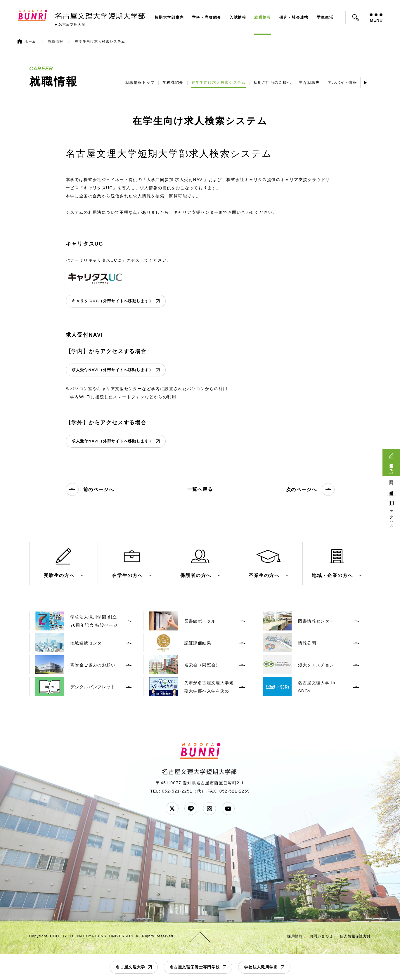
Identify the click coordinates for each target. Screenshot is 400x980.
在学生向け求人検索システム (219, 82)
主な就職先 (309, 82)
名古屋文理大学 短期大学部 (101, 15)
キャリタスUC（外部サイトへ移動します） (113, 301)
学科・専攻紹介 (207, 17)
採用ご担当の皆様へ (272, 82)
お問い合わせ (321, 936)
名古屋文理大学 (130, 967)
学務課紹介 (173, 82)
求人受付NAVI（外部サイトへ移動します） (112, 370)
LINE (191, 809)
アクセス (391, 517)
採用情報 (295, 936)
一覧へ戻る (200, 489)
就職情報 (263, 17)
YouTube (228, 809)
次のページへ (310, 489)
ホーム (30, 41)
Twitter (172, 809)
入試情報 (238, 17)
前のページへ (90, 489)
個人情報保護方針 (355, 936)
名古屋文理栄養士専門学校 (195, 967)
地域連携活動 (391, 489)
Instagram (209, 809)
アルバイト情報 (342, 82)
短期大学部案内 (169, 17)
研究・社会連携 (294, 17)
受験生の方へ (391, 466)
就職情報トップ (140, 82)
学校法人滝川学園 (261, 967)
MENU (376, 18)
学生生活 (325, 17)
